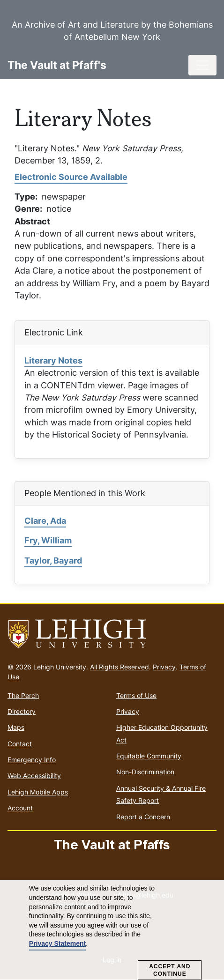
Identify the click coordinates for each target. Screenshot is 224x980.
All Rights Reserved (119, 667)
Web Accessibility (34, 776)
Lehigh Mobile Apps (38, 792)
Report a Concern (143, 817)
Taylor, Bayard (53, 561)
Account (20, 808)
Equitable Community (149, 756)
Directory (22, 711)
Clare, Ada (45, 521)
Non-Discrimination (145, 772)
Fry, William (48, 540)
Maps (16, 727)
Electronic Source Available (71, 177)
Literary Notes (53, 360)
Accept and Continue (170, 970)
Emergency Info (32, 760)
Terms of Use (136, 695)
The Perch (23, 695)
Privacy (164, 667)
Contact (20, 744)
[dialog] (112, 930)
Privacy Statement (57, 943)
